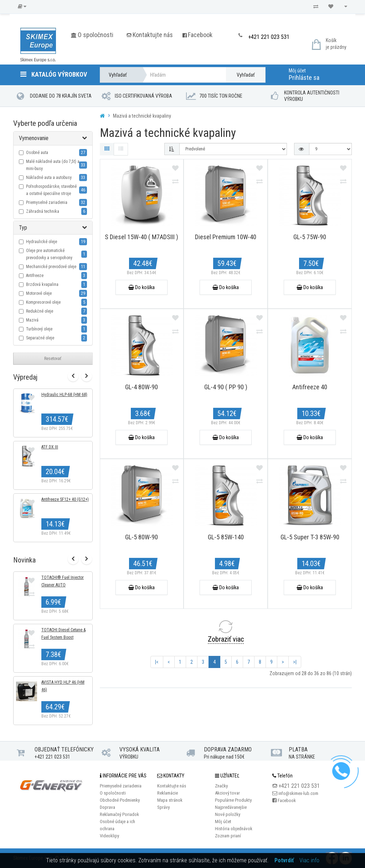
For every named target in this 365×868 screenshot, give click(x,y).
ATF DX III (50, 447)
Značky (221, 786)
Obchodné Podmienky (120, 800)
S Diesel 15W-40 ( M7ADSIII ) (142, 237)
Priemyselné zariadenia (121, 786)
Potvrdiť (284, 860)
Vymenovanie (34, 138)
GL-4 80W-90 (142, 387)
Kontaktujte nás (153, 35)
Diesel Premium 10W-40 (226, 237)
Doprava (107, 807)
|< (157, 662)
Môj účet (297, 71)
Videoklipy (109, 836)
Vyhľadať (246, 75)
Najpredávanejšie (231, 807)
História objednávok (234, 829)
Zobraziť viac (226, 639)
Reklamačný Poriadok (119, 814)
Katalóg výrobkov (54, 74)
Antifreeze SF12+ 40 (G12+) (65, 500)
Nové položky (228, 814)
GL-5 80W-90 (142, 537)
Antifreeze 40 (310, 387)
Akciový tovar (227, 793)
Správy (163, 807)
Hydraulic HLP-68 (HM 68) (64, 395)
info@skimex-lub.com (298, 793)
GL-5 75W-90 (310, 237)
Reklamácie (168, 793)
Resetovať (53, 359)
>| (295, 662)
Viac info (309, 860)
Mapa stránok (170, 800)
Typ (23, 228)
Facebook (200, 35)
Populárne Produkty (233, 800)
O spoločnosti (96, 35)
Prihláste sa (304, 78)
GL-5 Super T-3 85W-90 (310, 537)
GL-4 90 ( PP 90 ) (226, 387)
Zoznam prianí (228, 836)
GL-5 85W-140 (226, 537)
